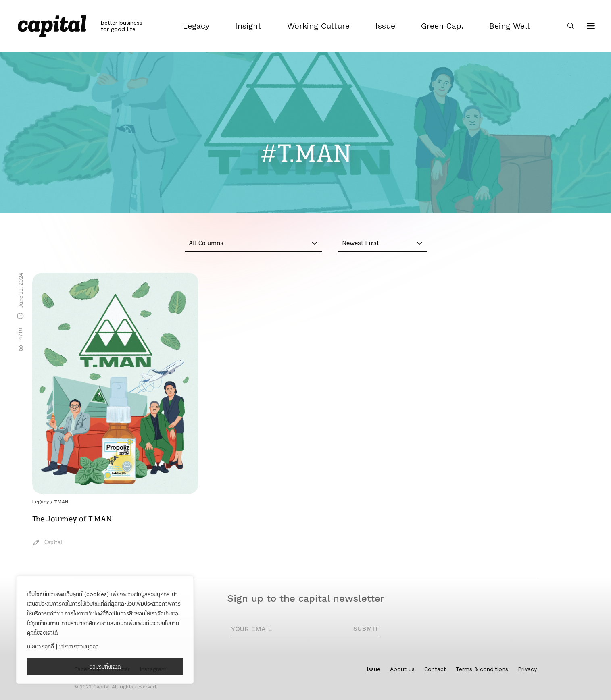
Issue (373, 669)
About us (402, 669)
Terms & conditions (482, 669)
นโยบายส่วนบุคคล (79, 646)
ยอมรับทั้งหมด (105, 667)
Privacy (527, 669)
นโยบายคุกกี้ (41, 646)
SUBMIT (366, 628)
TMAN (61, 502)
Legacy (41, 502)
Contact (435, 669)
